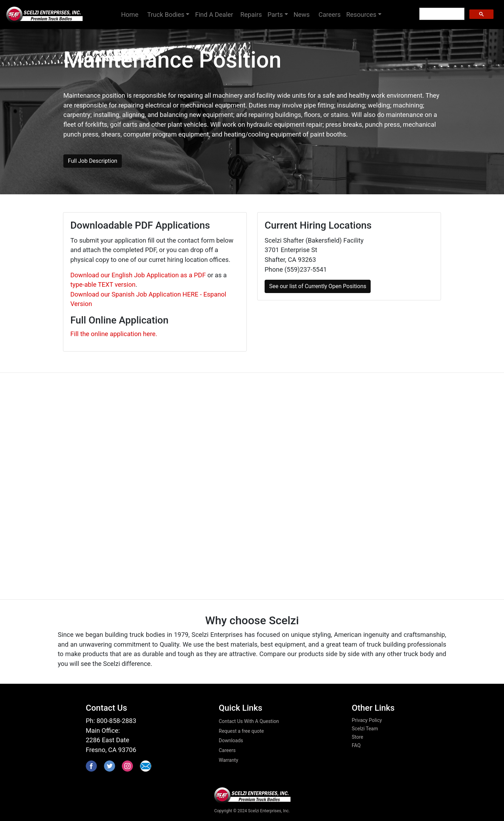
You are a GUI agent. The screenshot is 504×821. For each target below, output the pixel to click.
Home (133, 14)
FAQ (356, 745)
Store (358, 737)
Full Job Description (93, 161)
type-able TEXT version (103, 284)
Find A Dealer (215, 15)
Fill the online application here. (114, 334)
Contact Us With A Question (249, 721)
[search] (441, 14)
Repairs (251, 15)
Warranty (229, 760)
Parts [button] (275, 15)
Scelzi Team (365, 729)
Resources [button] (361, 15)
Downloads (231, 740)
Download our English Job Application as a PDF (138, 275)
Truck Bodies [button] (166, 15)
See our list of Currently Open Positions (318, 286)
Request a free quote (241, 731)
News (303, 15)
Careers (330, 15)
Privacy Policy (367, 720)
